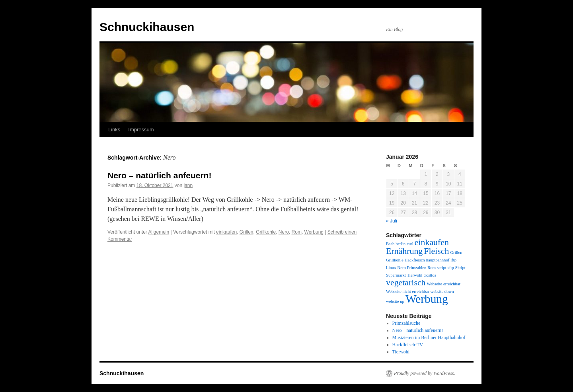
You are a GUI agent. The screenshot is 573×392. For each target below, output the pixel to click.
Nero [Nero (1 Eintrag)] (401, 268)
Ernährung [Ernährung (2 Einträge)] (404, 251)
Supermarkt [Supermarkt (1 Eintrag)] (396, 275)
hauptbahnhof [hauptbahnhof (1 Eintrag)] (438, 260)
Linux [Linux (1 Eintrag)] (391, 268)
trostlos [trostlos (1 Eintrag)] (430, 275)
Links (114, 130)
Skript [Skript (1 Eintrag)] (460, 268)
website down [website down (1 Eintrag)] (442, 292)
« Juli (392, 221)
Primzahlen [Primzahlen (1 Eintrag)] (417, 268)
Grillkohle (266, 232)
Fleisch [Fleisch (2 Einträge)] (436, 251)
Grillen (247, 232)
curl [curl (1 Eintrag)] (410, 244)
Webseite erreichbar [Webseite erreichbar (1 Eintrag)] (444, 284)
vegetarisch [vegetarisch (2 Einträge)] (406, 283)
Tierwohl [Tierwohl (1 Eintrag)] (415, 275)
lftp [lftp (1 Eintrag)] (453, 260)
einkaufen (226, 232)
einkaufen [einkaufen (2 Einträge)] (432, 242)
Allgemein (159, 232)
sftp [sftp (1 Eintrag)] (451, 268)
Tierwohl (401, 352)
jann (188, 185)
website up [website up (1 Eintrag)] (395, 301)
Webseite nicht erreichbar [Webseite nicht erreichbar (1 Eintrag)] (408, 292)
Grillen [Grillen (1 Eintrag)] (456, 253)
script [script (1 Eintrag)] (442, 268)
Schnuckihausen (147, 27)
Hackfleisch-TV (408, 345)
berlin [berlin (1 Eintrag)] (401, 244)
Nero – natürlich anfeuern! (159, 175)
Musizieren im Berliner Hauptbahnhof (429, 337)
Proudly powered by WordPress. (425, 373)
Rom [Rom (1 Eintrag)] (432, 268)
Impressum (141, 130)
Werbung (314, 232)
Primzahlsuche (406, 323)
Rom (297, 232)
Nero (284, 232)
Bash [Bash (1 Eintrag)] (390, 244)
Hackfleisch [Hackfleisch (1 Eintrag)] (415, 260)
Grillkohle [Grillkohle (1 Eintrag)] (395, 260)
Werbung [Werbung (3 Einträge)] (427, 299)
